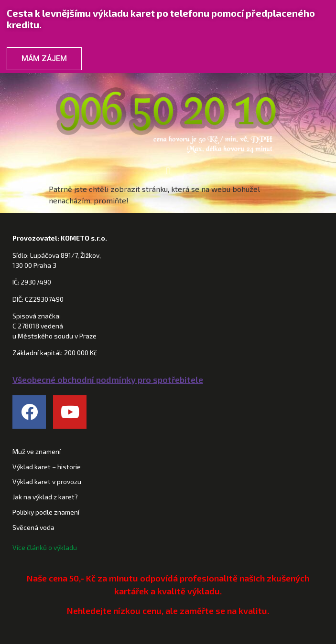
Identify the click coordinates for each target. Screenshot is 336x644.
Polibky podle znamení (46, 512)
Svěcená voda (33, 527)
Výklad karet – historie (47, 467)
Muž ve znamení (37, 451)
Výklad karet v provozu (47, 481)
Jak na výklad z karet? (45, 497)
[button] (168, 171)
